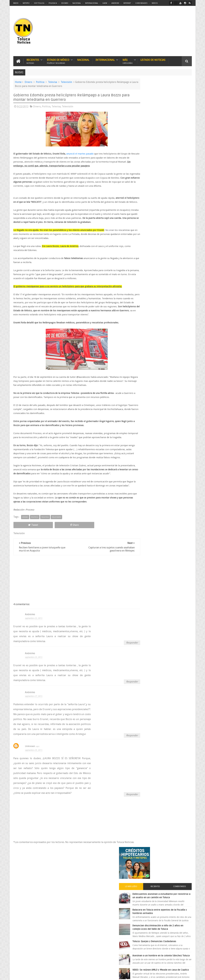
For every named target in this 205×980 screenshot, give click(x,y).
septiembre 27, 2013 (34, 720)
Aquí (189, 975)
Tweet (24, 549)
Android (115, 3)
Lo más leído (147, 120)
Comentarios (183, 120)
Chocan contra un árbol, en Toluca (170, 244)
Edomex (65, 3)
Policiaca (53, 3)
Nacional (77, 3)
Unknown (30, 770)
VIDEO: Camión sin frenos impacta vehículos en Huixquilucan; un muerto (170, 278)
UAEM (105, 3)
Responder (123, 666)
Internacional (92, 3)
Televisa (53, 82)
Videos (155, 3)
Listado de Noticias (153, 59)
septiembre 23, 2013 (34, 642)
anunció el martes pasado (80, 153)
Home (18, 82)
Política (40, 82)
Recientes (33, 61)
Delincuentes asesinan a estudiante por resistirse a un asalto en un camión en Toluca (169, 131)
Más (128, 61)
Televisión (66, 82)
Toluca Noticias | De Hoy (53, 975)
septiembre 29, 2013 (34, 774)
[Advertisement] (166, 31)
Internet (127, 3)
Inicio (16, 3)
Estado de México (58, 61)
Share (48, 549)
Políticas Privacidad (165, 975)
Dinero (28, 82)
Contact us (184, 881)
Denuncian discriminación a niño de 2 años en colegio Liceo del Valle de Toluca (171, 166)
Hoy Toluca (39, 3)
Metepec (26, 3)
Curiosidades (141, 3)
